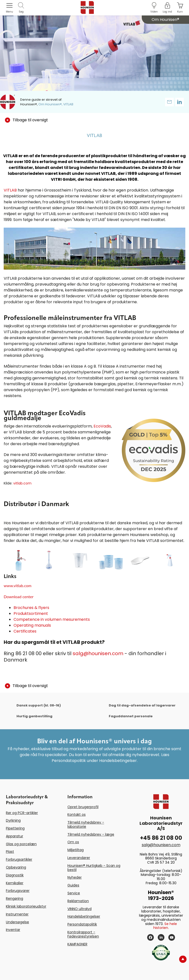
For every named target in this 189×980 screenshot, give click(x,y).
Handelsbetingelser (84, 916)
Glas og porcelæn (21, 844)
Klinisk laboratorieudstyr (26, 906)
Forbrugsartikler (19, 859)
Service (74, 893)
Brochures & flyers (31, 608)
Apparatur (15, 836)
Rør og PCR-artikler (22, 813)
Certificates (25, 631)
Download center (19, 597)
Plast (10, 852)
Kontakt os (77, 814)
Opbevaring (16, 867)
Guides (73, 885)
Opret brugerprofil (83, 807)
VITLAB (10, 190)
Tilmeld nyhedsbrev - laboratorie (86, 824)
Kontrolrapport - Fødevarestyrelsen (83, 934)
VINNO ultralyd (79, 909)
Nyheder (75, 877)
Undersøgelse (17, 922)
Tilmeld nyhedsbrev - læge (91, 834)
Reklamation (78, 901)
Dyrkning (13, 820)
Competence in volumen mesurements (52, 619)
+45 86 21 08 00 (161, 838)
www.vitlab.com (18, 586)
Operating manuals (32, 625)
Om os (73, 842)
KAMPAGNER (77, 944)
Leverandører (79, 858)
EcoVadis (102, 426)
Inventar (13, 930)
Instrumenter (17, 914)
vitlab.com (22, 483)
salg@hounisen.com (98, 653)
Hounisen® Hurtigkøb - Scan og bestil (94, 868)
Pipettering (15, 828)
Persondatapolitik (82, 924)
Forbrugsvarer (18, 891)
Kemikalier (15, 883)
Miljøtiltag (76, 850)
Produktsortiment (31, 614)
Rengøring (15, 898)
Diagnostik (15, 875)
